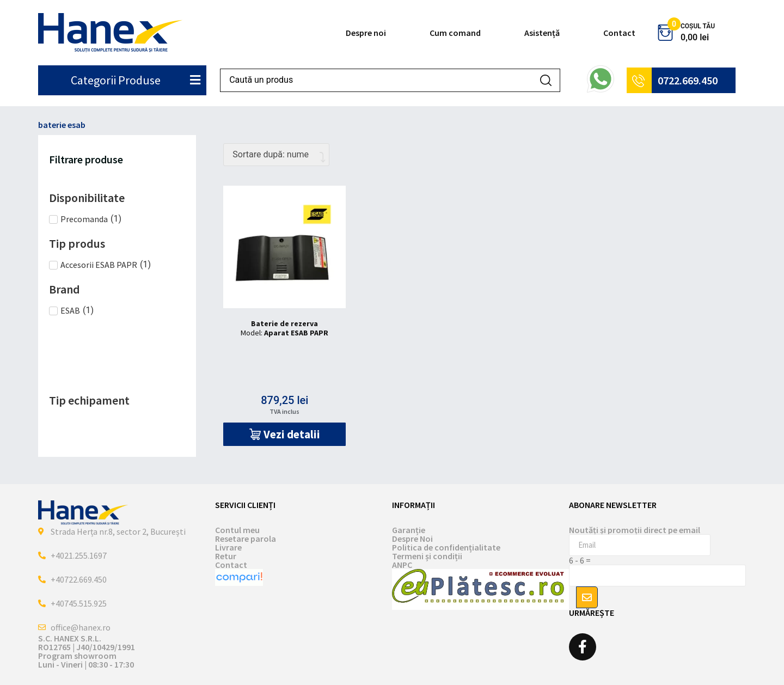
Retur (226, 556)
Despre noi (366, 33)
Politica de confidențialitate (446, 547)
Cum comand (455, 33)
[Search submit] (546, 80)
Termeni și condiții (427, 556)
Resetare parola (246, 539)
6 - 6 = (580, 560)
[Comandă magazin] (276, 155)
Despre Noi (412, 539)
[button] (284, 434)
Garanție (409, 530)
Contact (619, 33)
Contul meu (237, 530)
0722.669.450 (688, 80)
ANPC (402, 565)
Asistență (542, 33)
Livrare (228, 547)
